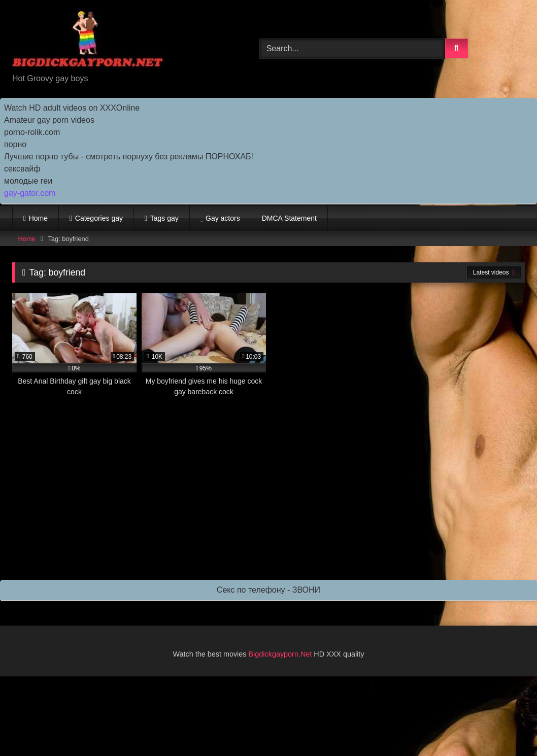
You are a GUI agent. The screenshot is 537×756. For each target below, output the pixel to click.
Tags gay (164, 218)
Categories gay (99, 218)
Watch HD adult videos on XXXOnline (72, 108)
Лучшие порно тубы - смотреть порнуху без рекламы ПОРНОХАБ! (129, 157)
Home (38, 218)
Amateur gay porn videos (49, 120)
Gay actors (223, 218)
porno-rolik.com (32, 132)
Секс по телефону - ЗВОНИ (268, 590)
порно (15, 144)
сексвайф (22, 169)
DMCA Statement (289, 218)
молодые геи (28, 181)
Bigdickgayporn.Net (281, 654)
